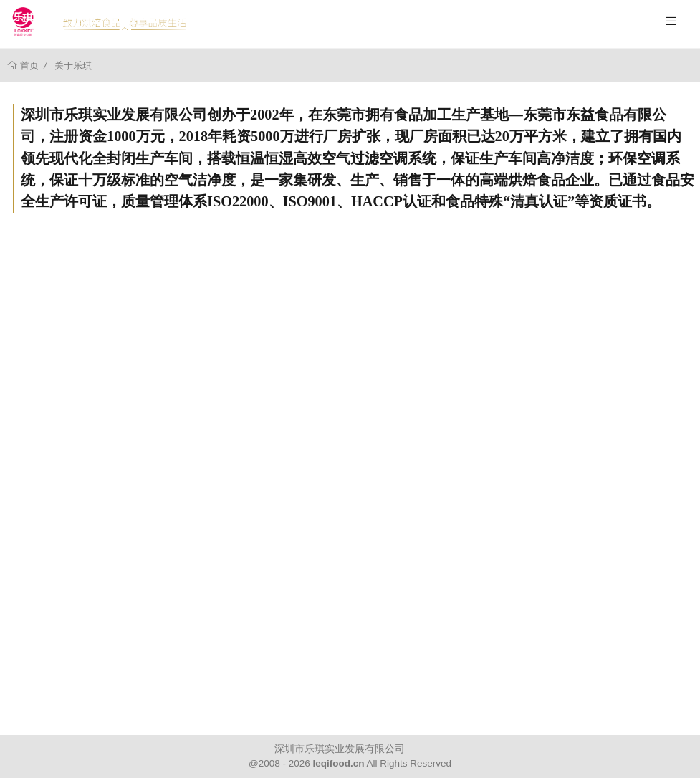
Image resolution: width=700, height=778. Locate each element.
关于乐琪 (73, 66)
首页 (28, 66)
